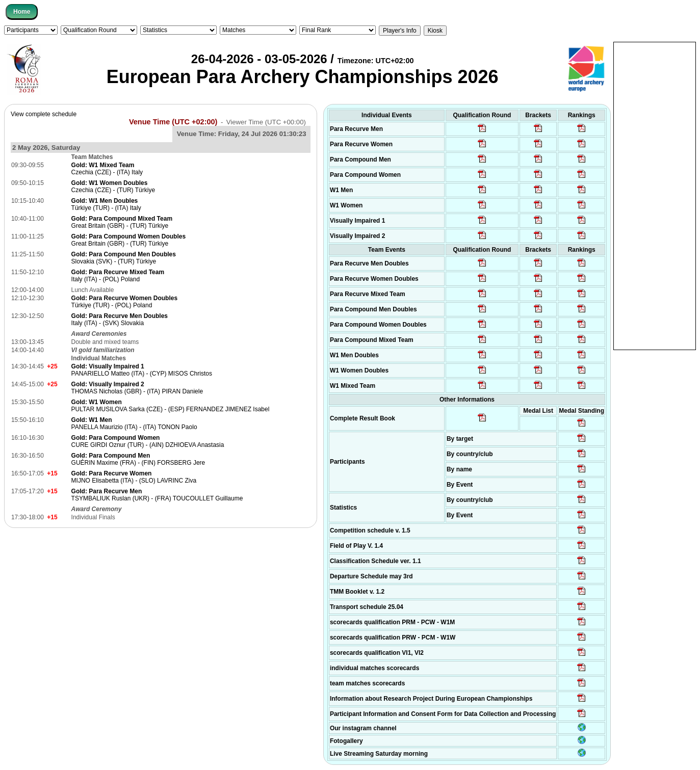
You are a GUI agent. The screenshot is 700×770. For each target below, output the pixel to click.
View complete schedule (44, 114)
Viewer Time (266, 122)
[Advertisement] (655, 195)
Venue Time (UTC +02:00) (173, 122)
